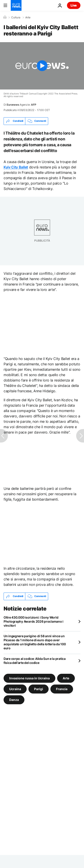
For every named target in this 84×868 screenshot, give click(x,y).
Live (74, 5)
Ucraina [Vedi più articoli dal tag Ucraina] (15, 689)
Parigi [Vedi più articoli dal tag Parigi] (39, 689)
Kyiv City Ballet (16, 167)
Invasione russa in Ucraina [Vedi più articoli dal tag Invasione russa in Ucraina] (29, 678)
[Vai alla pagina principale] (16, 5)
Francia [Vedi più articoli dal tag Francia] (62, 689)
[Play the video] (42, 66)
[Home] (5, 17)
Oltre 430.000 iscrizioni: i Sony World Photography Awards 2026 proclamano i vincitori (33, 621)
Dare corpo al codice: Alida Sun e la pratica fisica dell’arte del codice (35, 661)
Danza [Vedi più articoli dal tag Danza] (14, 699)
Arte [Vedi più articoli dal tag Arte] (66, 678)
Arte (28, 17)
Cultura (16, 17)
